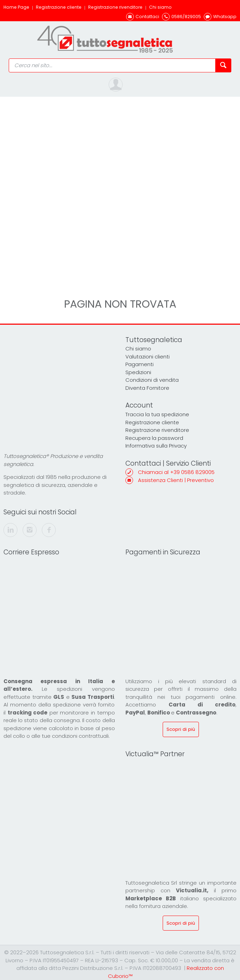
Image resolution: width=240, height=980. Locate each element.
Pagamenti (140, 364)
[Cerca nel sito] (223, 65)
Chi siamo (160, 7)
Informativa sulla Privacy (156, 446)
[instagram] (30, 530)
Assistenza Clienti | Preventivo (176, 480)
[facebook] (49, 530)
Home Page (16, 7)
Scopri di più (181, 729)
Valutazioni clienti (148, 357)
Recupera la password (154, 438)
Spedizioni (138, 372)
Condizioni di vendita (152, 380)
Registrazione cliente (59, 7)
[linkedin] (10, 530)
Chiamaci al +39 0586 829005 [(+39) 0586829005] (176, 472)
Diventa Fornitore (147, 388)
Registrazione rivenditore (115, 7)
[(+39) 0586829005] (181, 17)
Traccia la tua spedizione (157, 414)
